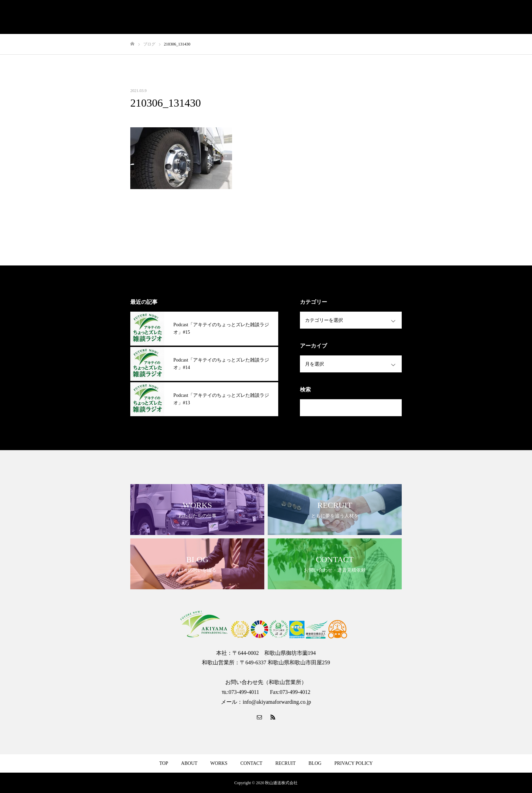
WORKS (219, 763)
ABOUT (189, 763)
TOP (164, 763)
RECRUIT (285, 763)
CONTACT (251, 763)
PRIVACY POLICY (353, 763)
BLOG (315, 763)
